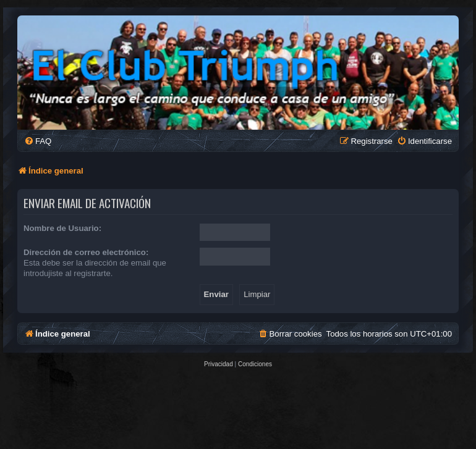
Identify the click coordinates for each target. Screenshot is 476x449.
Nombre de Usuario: (62, 228)
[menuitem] (38, 141)
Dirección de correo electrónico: (86, 252)
